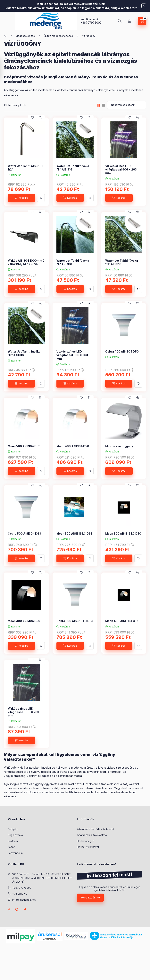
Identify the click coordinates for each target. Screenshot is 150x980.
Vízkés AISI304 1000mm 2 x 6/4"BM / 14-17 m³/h (26, 262)
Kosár (11, 847)
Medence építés (25, 36)
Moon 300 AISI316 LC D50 (123, 534)
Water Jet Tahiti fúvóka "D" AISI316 (24, 353)
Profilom (13, 841)
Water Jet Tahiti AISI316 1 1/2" (25, 168)
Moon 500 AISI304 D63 (24, 446)
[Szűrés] (4, 69)
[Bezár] (144, 6)
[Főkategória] (5, 36)
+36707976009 (91, 23)
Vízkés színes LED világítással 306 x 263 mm (23, 712)
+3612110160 (20, 894)
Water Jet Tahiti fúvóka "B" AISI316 (73, 168)
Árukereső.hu (50, 939)
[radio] (104, 105)
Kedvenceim (15, 853)
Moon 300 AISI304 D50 (24, 621)
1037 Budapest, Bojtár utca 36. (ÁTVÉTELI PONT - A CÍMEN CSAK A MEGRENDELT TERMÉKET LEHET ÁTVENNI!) (42, 878)
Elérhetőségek (86, 841)
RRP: (21, 184)
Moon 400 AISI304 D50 (73, 446)
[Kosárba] (21, 198)
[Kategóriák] (7, 21)
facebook (9, 909)
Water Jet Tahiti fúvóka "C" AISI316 (122, 262)
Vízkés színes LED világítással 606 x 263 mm (72, 355)
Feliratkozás (88, 897)
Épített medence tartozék (58, 36)
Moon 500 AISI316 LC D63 (74, 534)
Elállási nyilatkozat (88, 847)
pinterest (25, 909)
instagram (17, 909)
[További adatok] (41, 198)
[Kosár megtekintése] (142, 21)
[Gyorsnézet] (40, 118)
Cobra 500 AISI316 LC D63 (75, 621)
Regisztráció (15, 835)
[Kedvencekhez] (32, 118)
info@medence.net (24, 900)
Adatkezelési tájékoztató (92, 835)
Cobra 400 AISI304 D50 (122, 351)
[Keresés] (120, 21)
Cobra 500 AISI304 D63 (24, 534)
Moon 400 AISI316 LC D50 (123, 621)
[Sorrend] (127, 105)
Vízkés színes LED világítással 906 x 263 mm (121, 169)
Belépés (13, 829)
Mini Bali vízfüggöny (119, 446)
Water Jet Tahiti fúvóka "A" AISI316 (73, 262)
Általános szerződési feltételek (96, 829)
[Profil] (129, 21)
